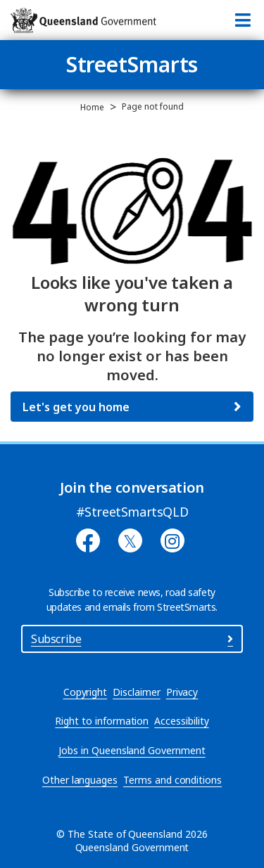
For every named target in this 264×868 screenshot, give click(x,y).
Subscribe (132, 639)
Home (92, 107)
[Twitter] (130, 540)
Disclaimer (136, 692)
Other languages (80, 780)
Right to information (102, 721)
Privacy (182, 692)
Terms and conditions (172, 780)
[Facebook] (88, 540)
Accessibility (181, 721)
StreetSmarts (132, 65)
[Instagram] (172, 540)
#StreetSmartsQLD (132, 512)
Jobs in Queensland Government (132, 750)
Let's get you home (76, 407)
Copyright (86, 692)
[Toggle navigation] (243, 20)
